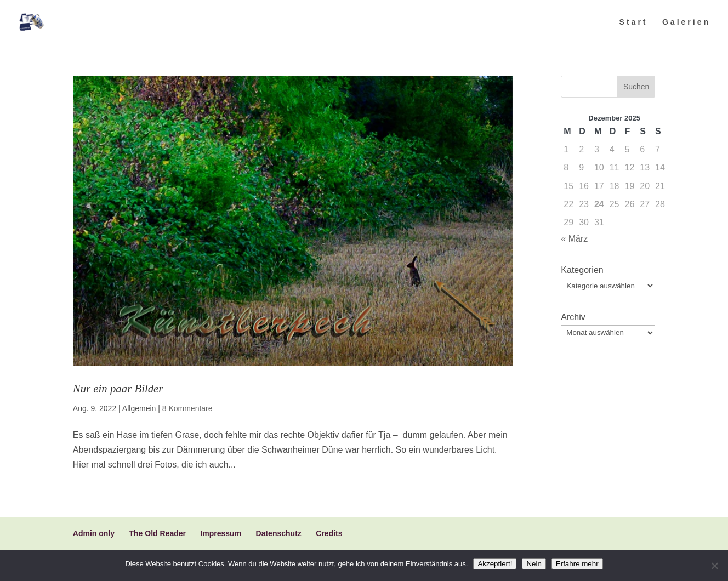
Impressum (221, 533)
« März (574, 239)
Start (634, 22)
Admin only (94, 533)
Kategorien (582, 270)
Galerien (686, 22)
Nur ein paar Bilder (118, 388)
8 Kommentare (187, 408)
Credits (329, 533)
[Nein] (714, 566)
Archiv (573, 317)
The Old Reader (157, 533)
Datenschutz (279, 533)
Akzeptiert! (495, 564)
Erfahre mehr (577, 564)
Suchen (636, 87)
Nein (534, 564)
